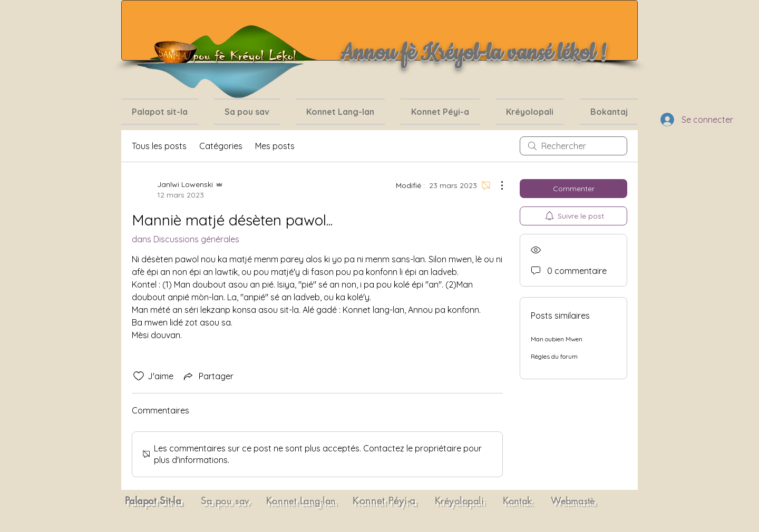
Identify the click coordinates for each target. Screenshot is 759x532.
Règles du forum (554, 356)
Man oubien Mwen (557, 339)
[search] (573, 146)
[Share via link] (208, 376)
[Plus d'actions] (497, 185)
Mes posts (275, 146)
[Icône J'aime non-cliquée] (139, 376)
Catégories (221, 146)
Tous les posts (159, 146)
